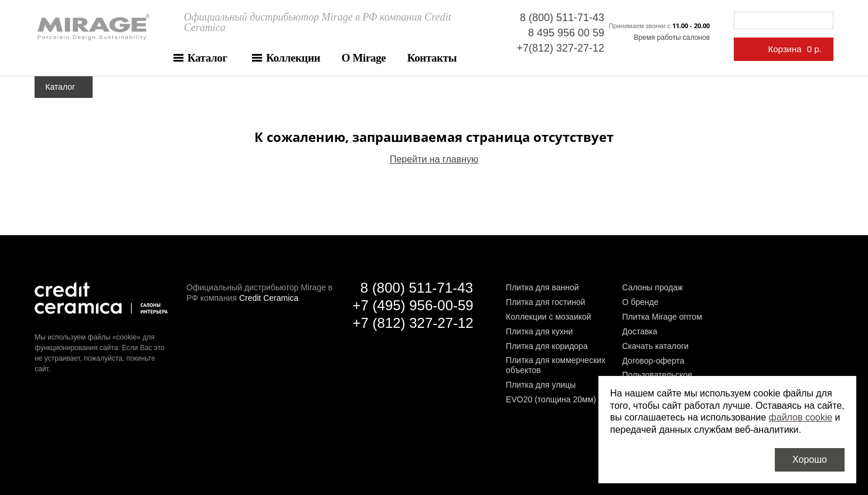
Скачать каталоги (655, 346)
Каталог (207, 58)
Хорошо (810, 460)
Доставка (639, 331)
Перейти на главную (434, 159)
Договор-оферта (653, 361)
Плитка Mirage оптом (662, 317)
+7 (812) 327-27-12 (413, 323)
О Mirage (364, 58)
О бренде (640, 302)
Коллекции (293, 58)
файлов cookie (801, 417)
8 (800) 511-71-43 (562, 18)
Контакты (432, 58)
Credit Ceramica (269, 298)
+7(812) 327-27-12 (560, 48)
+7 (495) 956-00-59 (413, 305)
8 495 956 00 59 (566, 33)
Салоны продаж (652, 287)
